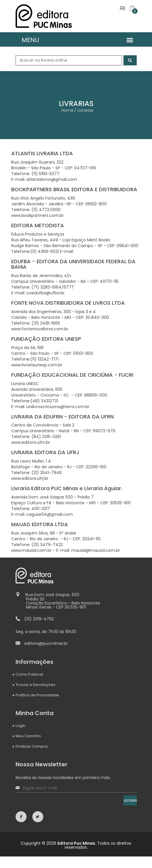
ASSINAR (130, 800)
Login (20, 726)
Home (67, 110)
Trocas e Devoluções (35, 685)
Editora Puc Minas (76, 843)
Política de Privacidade (37, 695)
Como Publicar (30, 674)
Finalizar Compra (32, 746)
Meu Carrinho (28, 736)
